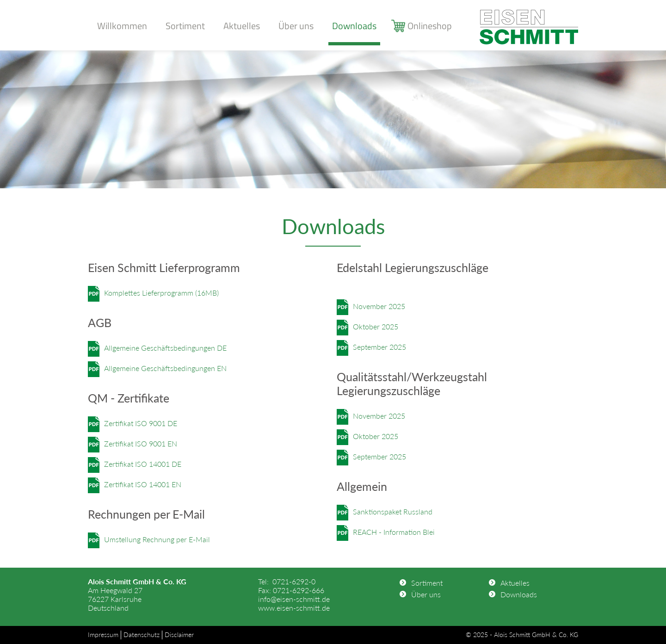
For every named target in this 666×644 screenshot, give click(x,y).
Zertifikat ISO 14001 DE (143, 464)
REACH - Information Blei (394, 532)
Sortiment (185, 26)
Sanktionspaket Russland (393, 511)
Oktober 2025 (376, 326)
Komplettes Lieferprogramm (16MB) (161, 293)
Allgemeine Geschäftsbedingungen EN (165, 368)
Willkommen (122, 26)
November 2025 (379, 306)
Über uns (296, 26)
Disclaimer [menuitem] (179, 635)
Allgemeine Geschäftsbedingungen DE (165, 348)
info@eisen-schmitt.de (294, 599)
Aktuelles (242, 26)
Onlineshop (430, 26)
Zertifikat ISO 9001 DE (141, 423)
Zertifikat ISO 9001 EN (141, 443)
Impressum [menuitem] (103, 635)
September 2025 (379, 347)
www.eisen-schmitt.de (294, 608)
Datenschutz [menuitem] (142, 635)
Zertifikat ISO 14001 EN (143, 484)
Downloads (354, 26)
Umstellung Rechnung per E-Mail (157, 539)
